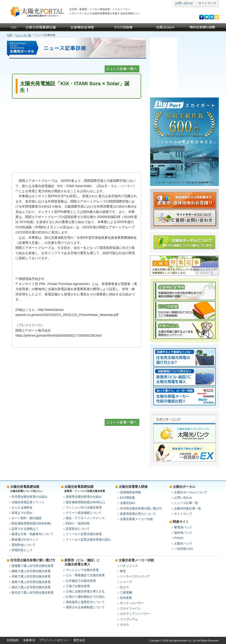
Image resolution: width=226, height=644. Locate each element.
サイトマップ (207, 3)
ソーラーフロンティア (135, 576)
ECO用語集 (128, 498)
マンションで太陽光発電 (82, 570)
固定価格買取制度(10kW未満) (31, 523)
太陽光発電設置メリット (28, 502)
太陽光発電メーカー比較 (136, 519)
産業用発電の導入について (138, 514)
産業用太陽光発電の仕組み (84, 497)
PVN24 (179, 538)
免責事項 (29, 640)
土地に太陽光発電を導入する (85, 591)
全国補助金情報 (130, 492)
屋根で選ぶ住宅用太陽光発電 (31, 582)
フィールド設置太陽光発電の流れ (88, 540)
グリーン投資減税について (84, 513)
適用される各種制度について (85, 607)
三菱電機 (126, 593)
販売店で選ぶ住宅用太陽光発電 (33, 593)
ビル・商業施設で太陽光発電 (85, 575)
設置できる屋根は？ (25, 529)
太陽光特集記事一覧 (188, 509)
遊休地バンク (183, 533)
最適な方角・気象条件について (33, 534)
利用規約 (13, 640)
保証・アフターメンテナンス (85, 518)
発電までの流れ (22, 513)
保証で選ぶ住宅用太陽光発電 (31, 587)
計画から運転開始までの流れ (85, 597)
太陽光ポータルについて (191, 492)
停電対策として (22, 550)
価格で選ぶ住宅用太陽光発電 (31, 571)
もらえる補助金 (22, 508)
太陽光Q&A (128, 503)
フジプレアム (129, 619)
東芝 (123, 571)
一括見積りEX (184, 549)
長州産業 (126, 598)
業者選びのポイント (25, 540)
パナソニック (129, 566)
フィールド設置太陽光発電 (84, 534)
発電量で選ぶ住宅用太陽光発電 (33, 566)
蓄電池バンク (183, 527)
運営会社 (79, 640)
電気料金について (24, 545)
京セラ (124, 587)
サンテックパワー (132, 603)
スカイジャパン (130, 609)
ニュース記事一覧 (186, 503)
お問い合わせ (184, 3)
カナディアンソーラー (135, 614)
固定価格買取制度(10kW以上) (85, 502)
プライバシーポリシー (54, 640)
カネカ (124, 625)
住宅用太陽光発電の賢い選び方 (141, 509)
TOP (10, 35)
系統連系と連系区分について (85, 602)
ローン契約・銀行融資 (27, 518)
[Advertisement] (77, 135)
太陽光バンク (183, 544)
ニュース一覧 (24, 35)
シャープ (126, 582)
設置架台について (78, 529)
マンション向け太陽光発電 (84, 508)
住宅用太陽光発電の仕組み (30, 497)
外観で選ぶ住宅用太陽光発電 (31, 576)
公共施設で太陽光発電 (81, 581)
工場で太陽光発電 (78, 586)
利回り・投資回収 (78, 523)
